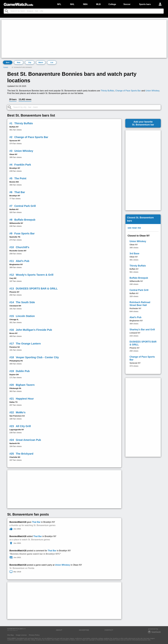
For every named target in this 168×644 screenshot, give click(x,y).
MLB (98, 4)
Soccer (127, 4)
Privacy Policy (34, 635)
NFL (59, 4)
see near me (134, 228)
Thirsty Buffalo (107, 91)
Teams (6, 67)
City (30, 63)
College (112, 4)
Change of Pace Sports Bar (128, 91)
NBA (85, 4)
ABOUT (59, 630)
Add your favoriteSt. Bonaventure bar (143, 123)
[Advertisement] (81, 39)
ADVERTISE (84, 630)
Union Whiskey (152, 91)
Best (8, 63)
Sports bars (145, 4)
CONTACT (109, 630)
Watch (41, 63)
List (52, 63)
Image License (21, 635)
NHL (72, 4)
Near (19, 63)
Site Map (10, 635)
